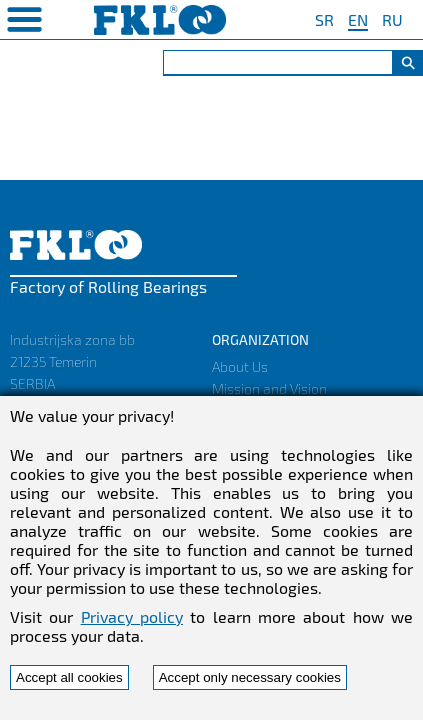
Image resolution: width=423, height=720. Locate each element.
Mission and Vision (269, 388)
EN (358, 19)
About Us (240, 366)
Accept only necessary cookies (250, 677)
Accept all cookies (69, 677)
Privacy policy (132, 616)
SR (324, 19)
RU (392, 19)
